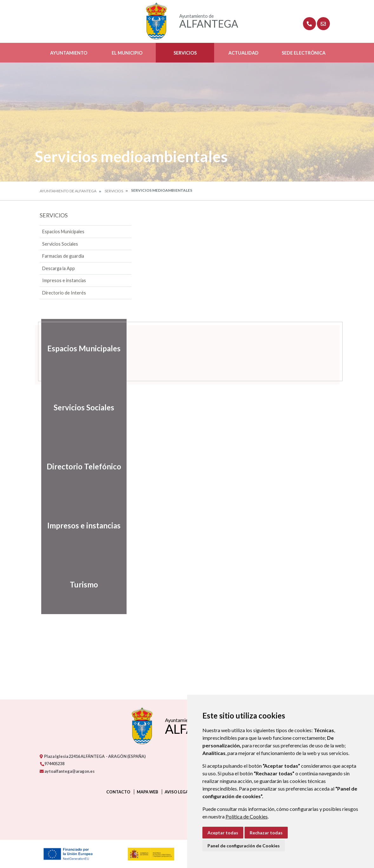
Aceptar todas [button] (223, 833)
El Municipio (127, 53)
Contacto (118, 792)
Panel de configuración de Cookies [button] (244, 846)
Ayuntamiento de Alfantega (68, 191)
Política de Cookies (247, 816)
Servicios (185, 53)
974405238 (52, 764)
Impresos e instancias (64, 280)
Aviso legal (178, 792)
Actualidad (243, 53)
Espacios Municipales (63, 232)
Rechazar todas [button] (266, 833)
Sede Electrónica (304, 53)
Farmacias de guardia (63, 256)
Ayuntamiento (69, 53)
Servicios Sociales (60, 244)
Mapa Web (148, 792)
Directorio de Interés (64, 293)
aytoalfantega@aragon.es (67, 771)
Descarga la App (59, 268)
